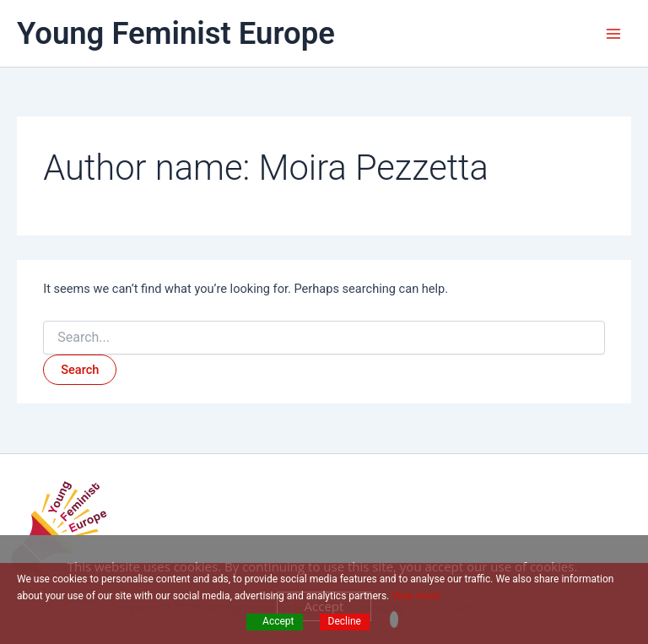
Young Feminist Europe (176, 33)
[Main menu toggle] (613, 34)
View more (416, 596)
